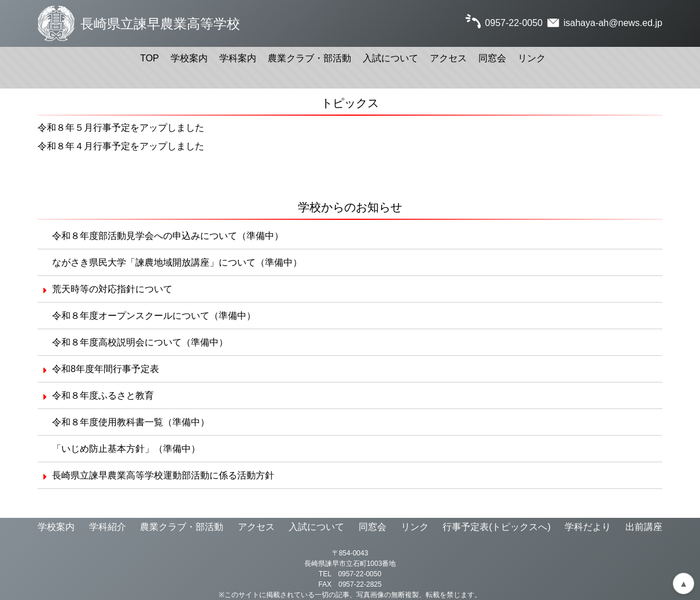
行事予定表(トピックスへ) (497, 527)
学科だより (588, 527)
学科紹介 (108, 527)
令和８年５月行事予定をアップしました (121, 128)
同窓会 (492, 58)
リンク (532, 58)
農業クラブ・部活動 (310, 58)
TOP (150, 58)
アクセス (448, 58)
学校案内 (189, 58)
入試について (390, 58)
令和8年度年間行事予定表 (106, 369)
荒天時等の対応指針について (112, 289)
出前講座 (644, 527)
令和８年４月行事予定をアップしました (121, 146)
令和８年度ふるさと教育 (103, 395)
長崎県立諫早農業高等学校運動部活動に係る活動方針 (163, 475)
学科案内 (238, 58)
